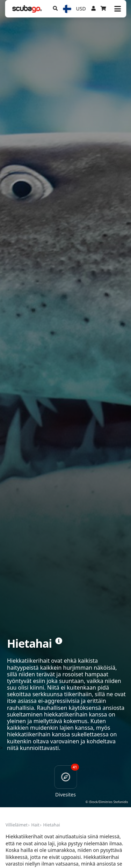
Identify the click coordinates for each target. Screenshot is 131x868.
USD (81, 9)
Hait (35, 825)
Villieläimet (17, 825)
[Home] (27, 9)
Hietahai (52, 825)
